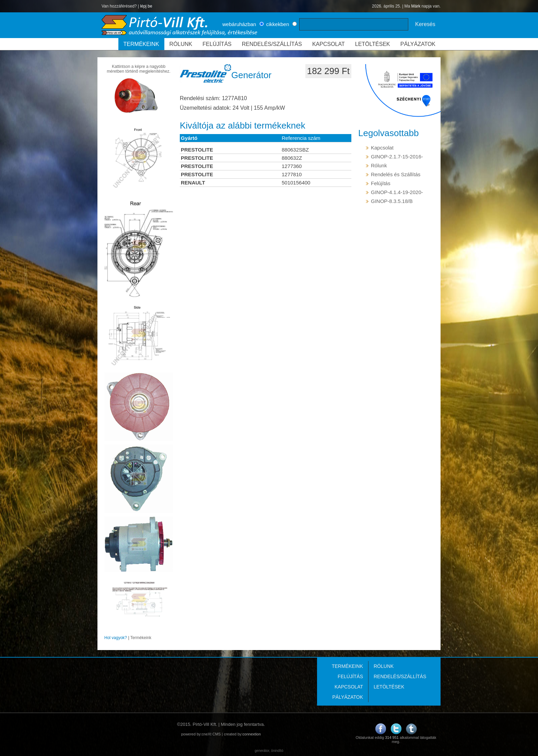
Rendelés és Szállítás (396, 174)
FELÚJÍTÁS (217, 44)
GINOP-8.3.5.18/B (392, 201)
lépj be (146, 6)
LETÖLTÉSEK (373, 44)
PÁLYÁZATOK (418, 44)
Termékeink (141, 638)
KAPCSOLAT (329, 44)
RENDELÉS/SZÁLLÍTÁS (272, 44)
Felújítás (381, 183)
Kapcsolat (382, 148)
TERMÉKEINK (141, 44)
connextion (252, 734)
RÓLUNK (181, 44)
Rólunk (379, 165)
